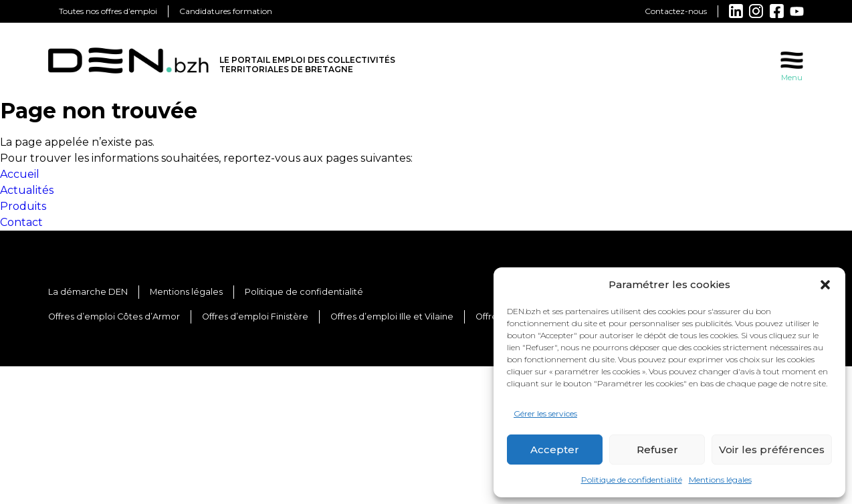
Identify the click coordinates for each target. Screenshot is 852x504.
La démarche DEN (88, 292)
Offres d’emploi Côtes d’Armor (114, 317)
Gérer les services (545, 413)
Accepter (555, 450)
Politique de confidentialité (632, 480)
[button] (825, 285)
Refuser (657, 450)
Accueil (20, 174)
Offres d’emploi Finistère (255, 317)
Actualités (27, 190)
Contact (21, 222)
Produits (23, 206)
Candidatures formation (226, 11)
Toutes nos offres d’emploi (108, 11)
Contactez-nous (676, 11)
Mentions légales (720, 480)
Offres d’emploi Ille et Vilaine (392, 317)
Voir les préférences (772, 450)
